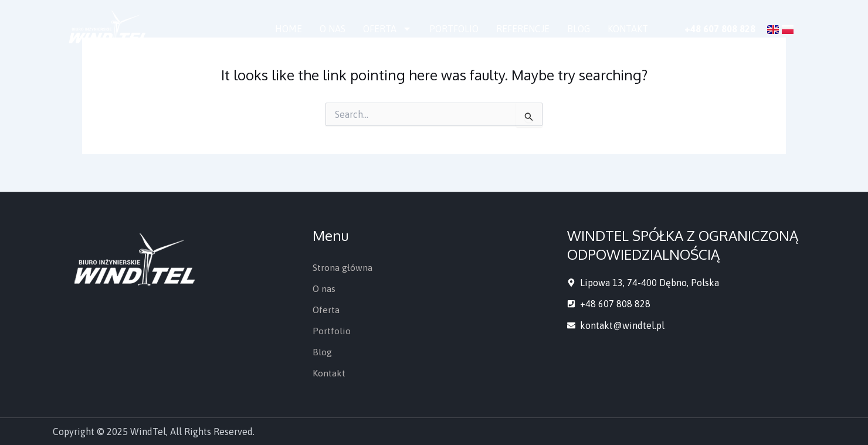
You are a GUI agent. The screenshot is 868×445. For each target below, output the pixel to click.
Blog (579, 29)
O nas (333, 29)
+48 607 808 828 (720, 29)
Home (289, 29)
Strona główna (343, 267)
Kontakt (628, 29)
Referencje (523, 29)
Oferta (387, 29)
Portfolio (454, 29)
